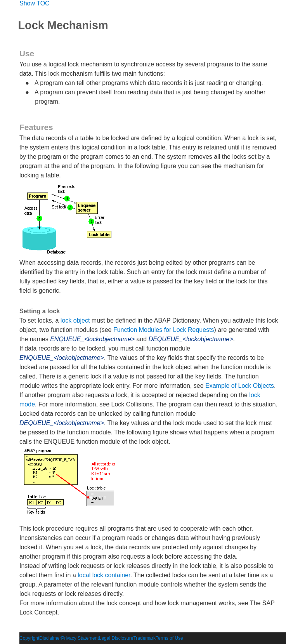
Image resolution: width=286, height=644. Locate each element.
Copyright (29, 638)
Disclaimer (50, 638)
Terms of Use (169, 638)
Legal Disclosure (116, 638)
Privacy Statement (80, 638)
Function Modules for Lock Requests (164, 330)
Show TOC (35, 3)
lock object (75, 320)
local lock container (104, 575)
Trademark (144, 638)
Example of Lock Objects (240, 386)
